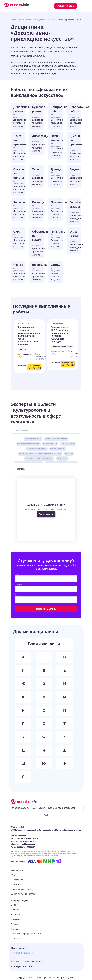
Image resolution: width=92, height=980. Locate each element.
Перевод (38, 210)
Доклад (57, 177)
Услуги (14, 875)
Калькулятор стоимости (62, 808)
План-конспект (57, 146)
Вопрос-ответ (17, 884)
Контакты (15, 919)
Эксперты (15, 910)
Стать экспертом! (46, 514)
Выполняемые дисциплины (34, 20)
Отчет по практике (19, 148)
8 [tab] (56, 384)
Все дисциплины (44, 644)
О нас (13, 905)
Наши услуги (39, 808)
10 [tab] (65, 384)
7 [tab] (52, 384)
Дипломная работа (19, 117)
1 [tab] (27, 384)
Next (77, 351)
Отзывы (15, 924)
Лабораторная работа (76, 117)
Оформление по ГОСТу (38, 243)
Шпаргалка (38, 272)
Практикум (57, 239)
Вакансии (15, 914)
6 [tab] (48, 384)
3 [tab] (36, 384)
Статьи (57, 272)
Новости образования (21, 889)
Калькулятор (17, 879)
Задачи (76, 177)
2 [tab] (31, 384)
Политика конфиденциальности (26, 934)
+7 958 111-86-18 (22, 953)
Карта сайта (17, 939)
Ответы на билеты (19, 181)
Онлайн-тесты (76, 241)
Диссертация (38, 144)
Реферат (19, 210)
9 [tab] (61, 384)
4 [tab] (40, 384)
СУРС (19, 239)
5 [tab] (44, 384)
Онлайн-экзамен (76, 212)
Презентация (57, 210)
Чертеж (19, 272)
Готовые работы (20, 808)
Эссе (38, 177)
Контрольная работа (57, 117)
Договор (15, 929)
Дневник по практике (76, 148)
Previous (13, 351)
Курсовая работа (38, 117)
